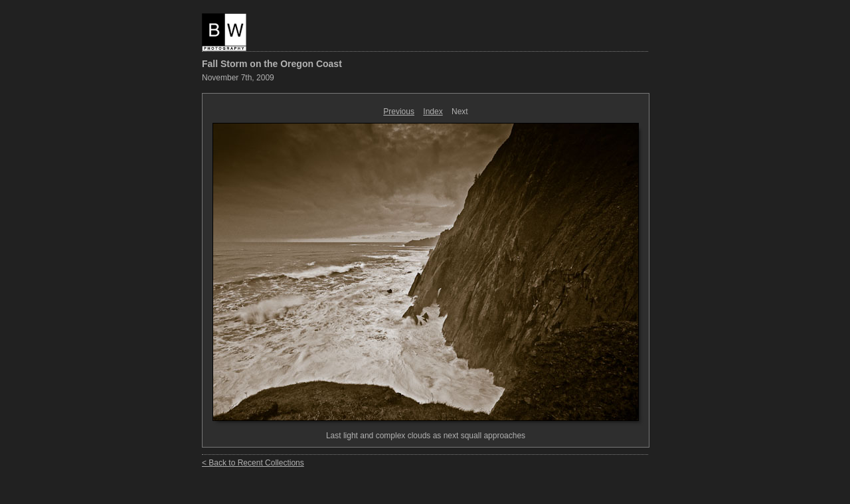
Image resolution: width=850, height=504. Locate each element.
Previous (399, 112)
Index (433, 112)
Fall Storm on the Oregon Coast (272, 64)
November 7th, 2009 (238, 78)
